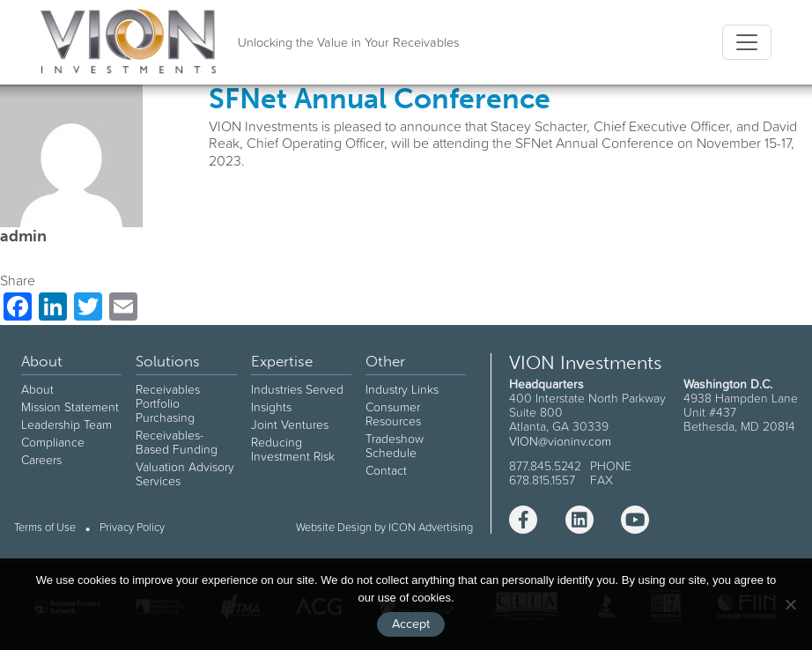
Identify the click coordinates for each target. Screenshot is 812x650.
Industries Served (297, 389)
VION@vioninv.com (560, 441)
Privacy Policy (132, 528)
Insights (271, 407)
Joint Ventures (290, 425)
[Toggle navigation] (747, 42)
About (37, 389)
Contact (386, 470)
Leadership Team (66, 425)
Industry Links (402, 389)
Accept (411, 624)
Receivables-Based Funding (177, 442)
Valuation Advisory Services (185, 474)
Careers (41, 460)
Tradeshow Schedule (395, 446)
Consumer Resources (393, 414)
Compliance (53, 442)
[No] (790, 604)
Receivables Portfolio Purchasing (168, 403)
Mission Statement (70, 407)
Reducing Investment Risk (293, 449)
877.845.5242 (545, 466)
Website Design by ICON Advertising (384, 527)
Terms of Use (45, 528)
